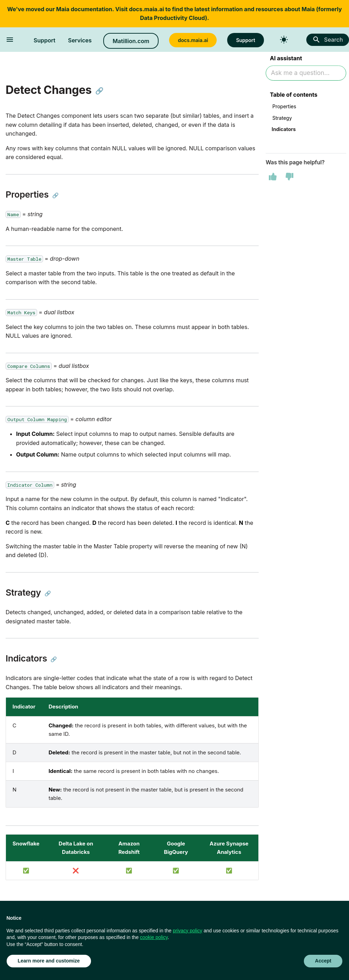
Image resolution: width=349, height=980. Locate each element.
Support (44, 40)
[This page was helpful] (273, 177)
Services (80, 40)
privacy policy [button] (188, 931)
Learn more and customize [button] (49, 961)
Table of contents (294, 95)
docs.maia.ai (146, 9)
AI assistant (286, 59)
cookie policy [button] (154, 937)
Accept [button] (323, 961)
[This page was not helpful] (289, 177)
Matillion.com (131, 41)
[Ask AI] (306, 74)
